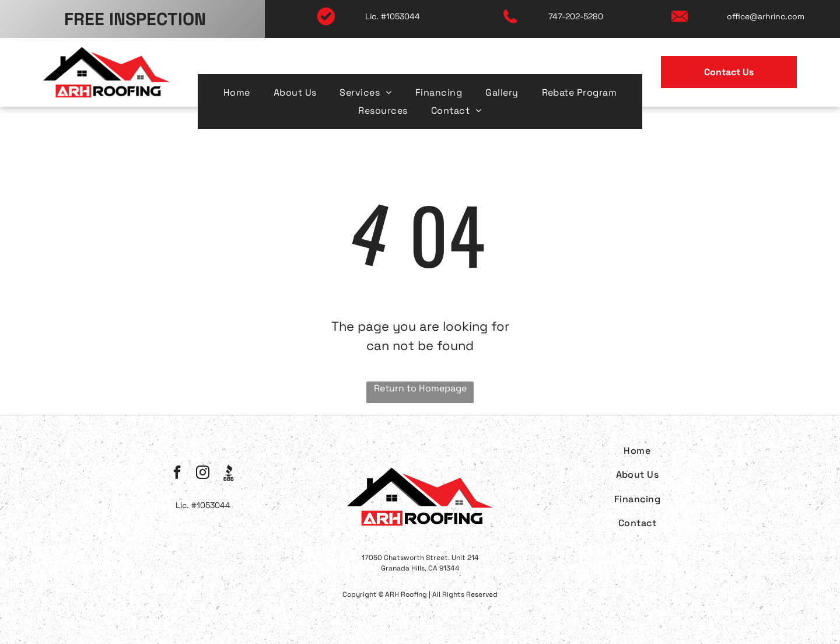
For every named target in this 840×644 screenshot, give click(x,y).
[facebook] (177, 474)
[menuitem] (237, 92)
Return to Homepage (420, 388)
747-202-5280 (576, 16)
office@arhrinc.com (766, 16)
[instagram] (203, 474)
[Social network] (228, 474)
